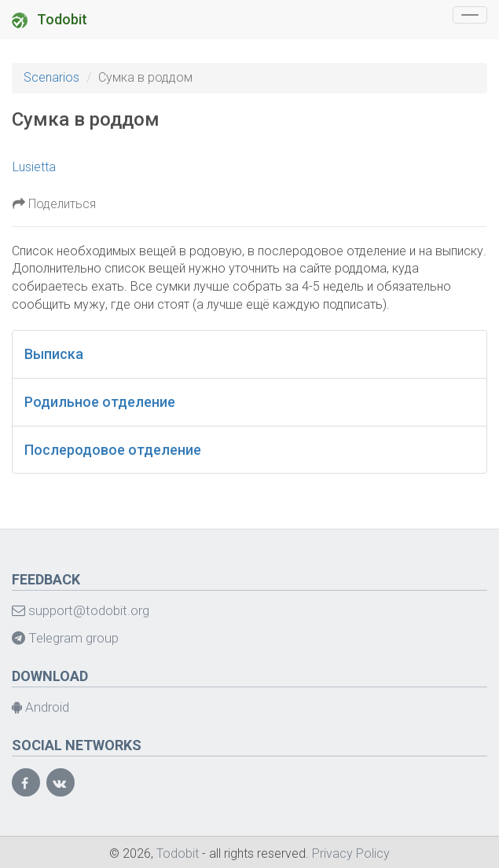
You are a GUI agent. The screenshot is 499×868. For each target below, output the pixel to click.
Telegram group (65, 638)
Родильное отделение (100, 402)
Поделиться (54, 204)
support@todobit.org (81, 610)
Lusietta (34, 167)
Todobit (50, 20)
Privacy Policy (351, 853)
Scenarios (51, 77)
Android (40, 707)
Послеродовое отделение (113, 450)
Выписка (54, 354)
